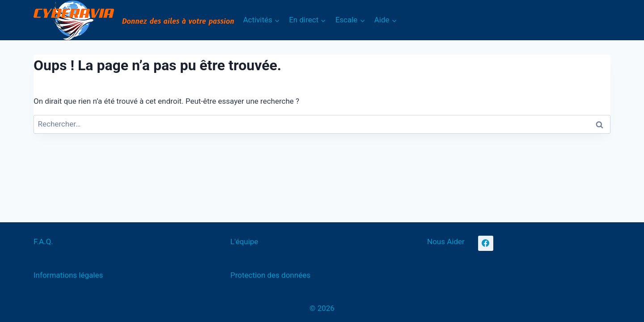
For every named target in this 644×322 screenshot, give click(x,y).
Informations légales (68, 275)
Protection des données (270, 275)
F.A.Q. (43, 241)
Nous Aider (446, 241)
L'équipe (244, 241)
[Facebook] (486, 243)
